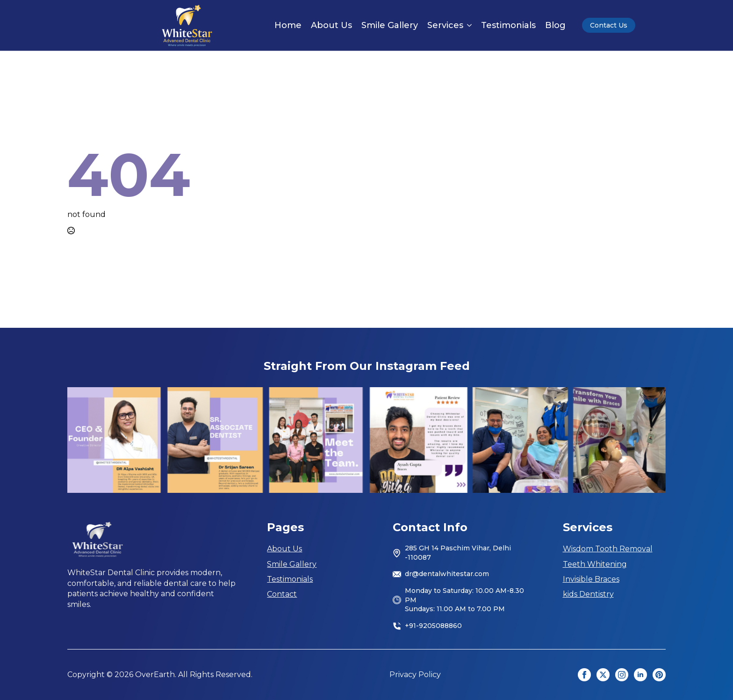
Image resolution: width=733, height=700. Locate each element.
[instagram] (622, 675)
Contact (282, 594)
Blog (555, 25)
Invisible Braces (591, 579)
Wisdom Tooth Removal (608, 549)
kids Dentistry (588, 594)
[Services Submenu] (467, 25)
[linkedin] (640, 675)
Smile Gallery (390, 25)
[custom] (659, 675)
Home (288, 25)
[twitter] (603, 675)
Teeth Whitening (595, 564)
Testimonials (508, 25)
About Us (331, 25)
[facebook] (584, 675)
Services (445, 25)
